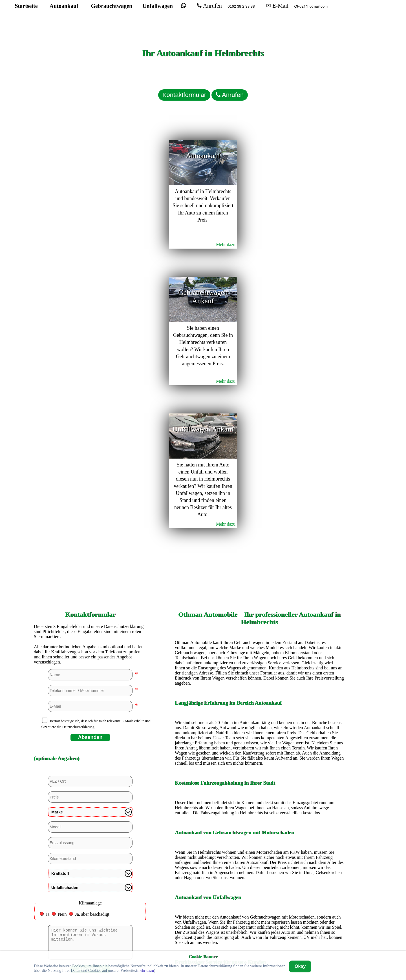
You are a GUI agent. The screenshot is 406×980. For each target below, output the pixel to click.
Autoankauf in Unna (260, 917)
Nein (62, 600)
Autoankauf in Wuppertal (260, 926)
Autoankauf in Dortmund (259, 773)
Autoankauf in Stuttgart (259, 907)
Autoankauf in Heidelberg (260, 840)
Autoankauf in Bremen (260, 754)
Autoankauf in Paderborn (259, 888)
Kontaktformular (166, 86)
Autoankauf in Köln (259, 859)
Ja (48, 600)
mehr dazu (146, 971)
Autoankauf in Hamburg (259, 821)
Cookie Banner (203, 956)
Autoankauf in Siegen (259, 898)
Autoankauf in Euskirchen (259, 802)
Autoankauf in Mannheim (259, 869)
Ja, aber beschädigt (92, 600)
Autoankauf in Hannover (259, 830)
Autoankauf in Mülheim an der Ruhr (259, 878)
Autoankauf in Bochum (259, 744)
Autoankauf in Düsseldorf (259, 792)
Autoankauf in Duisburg (259, 783)
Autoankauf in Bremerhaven (259, 763)
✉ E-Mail (294, 16)
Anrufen (226, 16)
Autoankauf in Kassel (260, 850)
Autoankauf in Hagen (259, 811)
